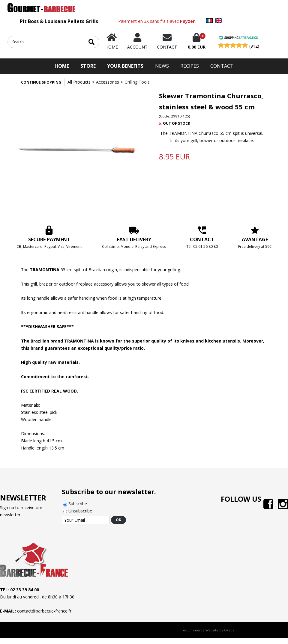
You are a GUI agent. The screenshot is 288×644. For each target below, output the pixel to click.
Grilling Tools (137, 82)
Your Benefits (125, 66)
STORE (88, 66)
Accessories (108, 82)
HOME (62, 66)
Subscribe (78, 504)
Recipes (190, 66)
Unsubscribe (80, 511)
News (162, 66)
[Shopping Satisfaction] (238, 38)
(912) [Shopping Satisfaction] (254, 46)
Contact (222, 66)
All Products (79, 82)
